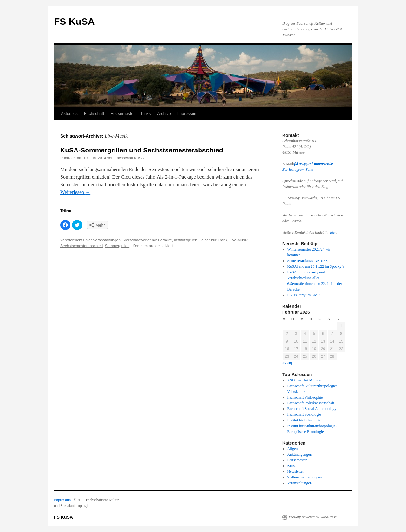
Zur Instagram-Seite (298, 170)
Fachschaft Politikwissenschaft (311, 403)
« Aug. (288, 363)
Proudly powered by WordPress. (313, 517)
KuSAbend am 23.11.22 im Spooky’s (316, 266)
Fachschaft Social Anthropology (312, 409)
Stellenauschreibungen (305, 477)
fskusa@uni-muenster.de (313, 164)
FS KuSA (74, 21)
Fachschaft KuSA (129, 158)
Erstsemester (123, 114)
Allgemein (295, 449)
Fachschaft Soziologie (304, 414)
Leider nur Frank (213, 240)
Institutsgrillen (186, 240)
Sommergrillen (117, 246)
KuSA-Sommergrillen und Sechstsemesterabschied (142, 150)
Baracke (165, 240)
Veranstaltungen (107, 240)
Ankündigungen (300, 454)
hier (333, 232)
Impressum (187, 114)
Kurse (292, 466)
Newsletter (296, 471)
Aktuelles (69, 114)
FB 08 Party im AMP (304, 295)
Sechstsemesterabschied (82, 246)
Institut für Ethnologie (304, 420)
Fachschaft (94, 114)
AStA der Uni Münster (305, 380)
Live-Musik (238, 240)
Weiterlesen (75, 192)
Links (146, 114)
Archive (164, 114)
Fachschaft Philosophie (305, 397)
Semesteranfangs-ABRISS (308, 261)
